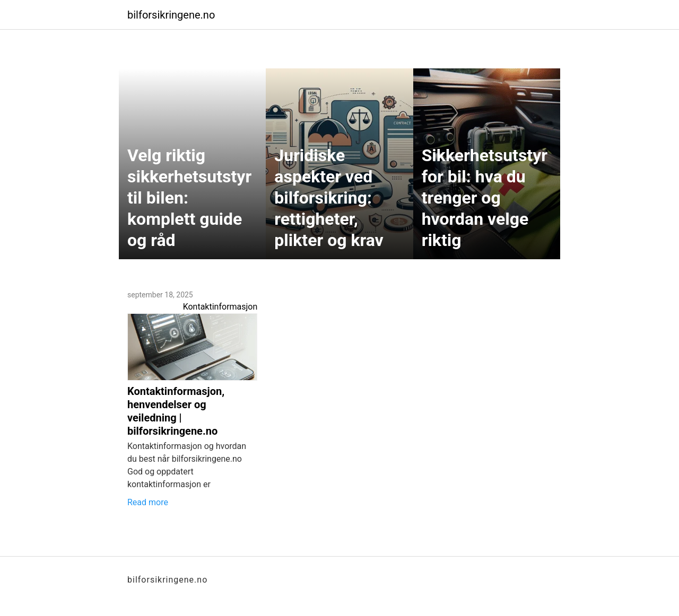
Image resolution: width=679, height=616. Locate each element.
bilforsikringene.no (171, 15)
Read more (148, 502)
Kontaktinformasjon (220, 307)
